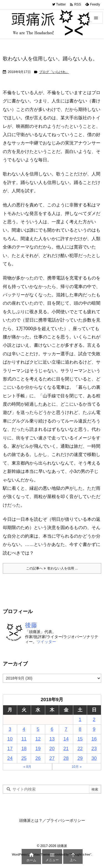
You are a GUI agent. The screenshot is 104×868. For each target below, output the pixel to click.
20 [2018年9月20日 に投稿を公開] (52, 749)
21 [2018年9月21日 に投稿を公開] (66, 749)
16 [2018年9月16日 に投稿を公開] (94, 739)
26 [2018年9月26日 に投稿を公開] (38, 758)
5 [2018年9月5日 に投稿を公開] (38, 729)
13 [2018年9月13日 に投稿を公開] (52, 739)
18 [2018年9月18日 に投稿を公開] (24, 749)
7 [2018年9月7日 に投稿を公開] (66, 729)
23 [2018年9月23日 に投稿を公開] (94, 749)
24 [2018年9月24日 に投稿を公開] (10, 758)
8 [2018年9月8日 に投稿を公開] (80, 729)
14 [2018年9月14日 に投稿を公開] (66, 739)
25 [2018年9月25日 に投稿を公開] (24, 758)
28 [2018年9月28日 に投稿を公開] (66, 758)
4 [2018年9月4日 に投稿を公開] (24, 729)
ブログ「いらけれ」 (54, 72)
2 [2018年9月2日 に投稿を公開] (94, 720)
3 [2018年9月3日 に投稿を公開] (10, 729)
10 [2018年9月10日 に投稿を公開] (10, 739)
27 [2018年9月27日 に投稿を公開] (52, 758)
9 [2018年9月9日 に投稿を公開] (94, 729)
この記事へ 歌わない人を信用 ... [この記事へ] (52, 568)
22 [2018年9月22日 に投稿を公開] (80, 749)
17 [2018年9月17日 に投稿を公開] (10, 749)
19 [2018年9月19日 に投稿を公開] (38, 749)
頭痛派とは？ (31, 820)
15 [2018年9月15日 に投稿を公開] (80, 739)
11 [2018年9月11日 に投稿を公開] (24, 739)
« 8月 (27, 767)
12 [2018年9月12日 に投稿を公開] (38, 739)
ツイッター (46, 642)
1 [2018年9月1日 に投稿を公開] (80, 720)
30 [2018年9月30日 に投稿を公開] (94, 758)
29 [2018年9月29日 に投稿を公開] (80, 758)
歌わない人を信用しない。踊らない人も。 (50, 59)
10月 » (77, 767)
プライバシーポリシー (66, 820)
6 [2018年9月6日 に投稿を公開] (52, 729)
